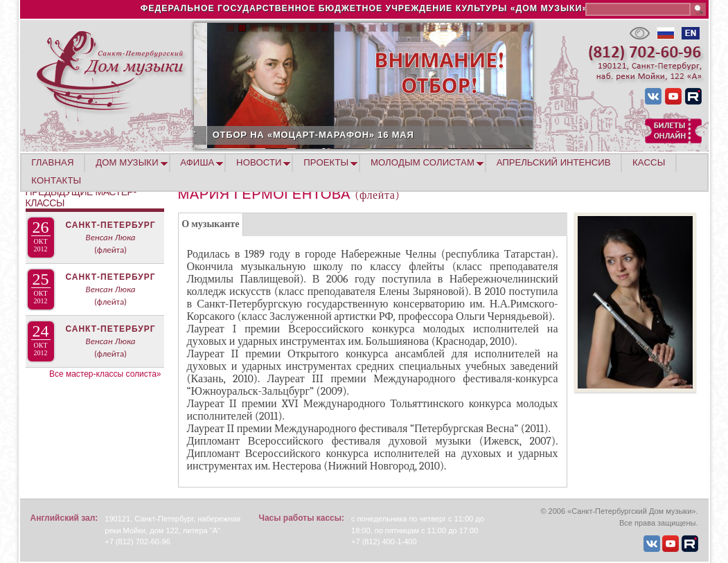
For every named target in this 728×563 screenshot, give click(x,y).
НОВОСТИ (259, 162)
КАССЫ (649, 162)
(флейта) (110, 250)
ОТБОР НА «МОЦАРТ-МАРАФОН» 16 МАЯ (393, 135)
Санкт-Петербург (110, 225)
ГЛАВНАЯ (52, 162)
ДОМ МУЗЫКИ (127, 162)
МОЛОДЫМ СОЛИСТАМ (423, 162)
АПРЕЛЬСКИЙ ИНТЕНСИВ (554, 162)
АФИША (197, 162)
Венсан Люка (111, 237)
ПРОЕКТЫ (326, 162)
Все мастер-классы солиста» (105, 374)
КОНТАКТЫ (56, 180)
